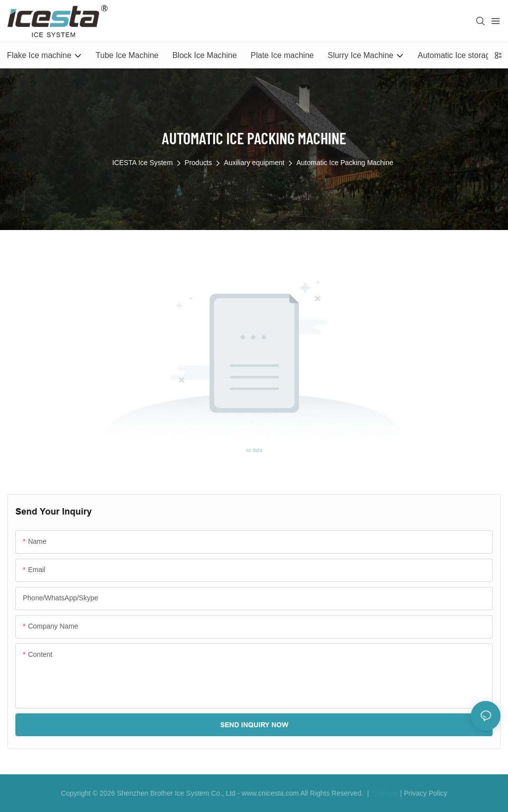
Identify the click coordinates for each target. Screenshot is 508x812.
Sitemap (384, 793)
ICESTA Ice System (142, 163)
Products (198, 163)
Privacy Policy (425, 793)
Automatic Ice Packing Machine (345, 163)
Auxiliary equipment (254, 163)
